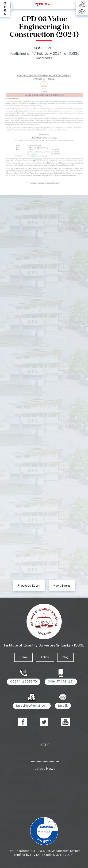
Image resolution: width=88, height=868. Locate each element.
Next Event (62, 586)
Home (24, 657)
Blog (66, 657)
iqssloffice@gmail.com (32, 706)
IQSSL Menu (44, 4)
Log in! (45, 744)
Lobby (45, 657)
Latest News (45, 769)
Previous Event (29, 586)
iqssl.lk (63, 706)
